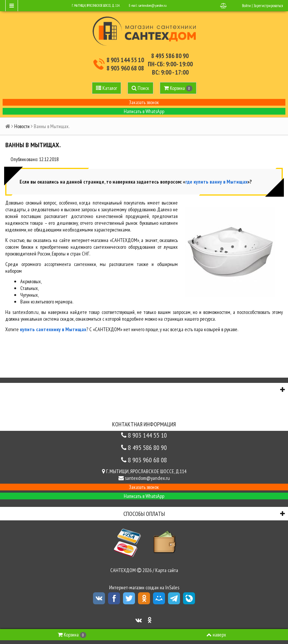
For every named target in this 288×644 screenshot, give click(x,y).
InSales (172, 587)
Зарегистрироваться (268, 6)
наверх (216, 635)
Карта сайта (167, 570)
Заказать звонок (144, 102)
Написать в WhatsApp (144, 111)
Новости (22, 126)
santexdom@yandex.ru (152, 5)
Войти (246, 6)
